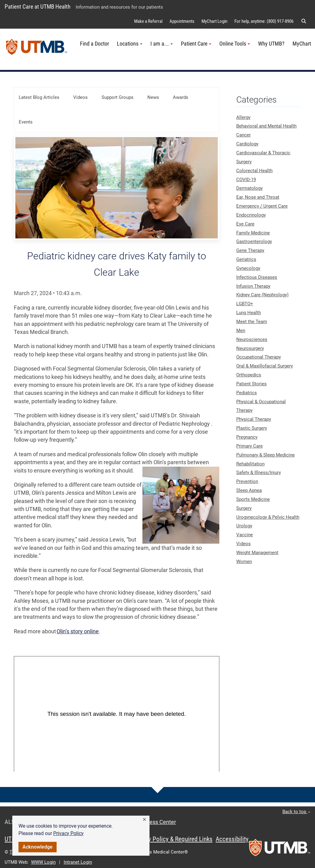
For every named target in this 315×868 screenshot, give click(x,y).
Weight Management (257, 553)
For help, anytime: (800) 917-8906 (264, 21)
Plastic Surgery (252, 428)
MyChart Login (214, 21)
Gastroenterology (254, 241)
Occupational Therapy (259, 357)
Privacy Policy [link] (68, 833)
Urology (244, 526)
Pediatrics (247, 393)
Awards (181, 97)
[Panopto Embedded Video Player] (117, 714)
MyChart (302, 44)
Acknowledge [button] (38, 847)
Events (26, 122)
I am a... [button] (162, 44)
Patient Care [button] (196, 44)
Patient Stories (251, 384)
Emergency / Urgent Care (262, 206)
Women (244, 562)
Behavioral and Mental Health (266, 126)
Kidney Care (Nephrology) (262, 295)
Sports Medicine (253, 499)
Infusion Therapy (253, 286)
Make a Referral (148, 21)
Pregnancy (247, 437)
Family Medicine (253, 233)
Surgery (244, 508)
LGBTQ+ (245, 304)
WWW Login (43, 862)
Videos (80, 97)
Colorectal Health (254, 171)
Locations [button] (130, 44)
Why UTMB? (271, 44)
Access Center (158, 822)
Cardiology (247, 144)
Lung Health (249, 313)
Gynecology (248, 268)
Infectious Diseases (257, 277)
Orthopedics (249, 375)
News (153, 97)
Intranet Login (78, 862)
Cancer (243, 135)
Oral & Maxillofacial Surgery (265, 366)
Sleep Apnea (249, 490)
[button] (144, 820)
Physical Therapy (254, 419)
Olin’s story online (78, 631)
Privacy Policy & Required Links (172, 839)
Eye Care (245, 224)
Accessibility (232, 839)
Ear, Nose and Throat (258, 197)
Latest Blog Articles (39, 97)
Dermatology (249, 188)
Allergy (243, 117)
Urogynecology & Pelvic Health (268, 517)
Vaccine (245, 535)
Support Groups (118, 97)
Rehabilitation (250, 464)
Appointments (182, 21)
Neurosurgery (250, 348)
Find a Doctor (94, 44)
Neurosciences (252, 339)
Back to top (296, 812)
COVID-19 (246, 180)
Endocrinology (251, 215)
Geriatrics (246, 259)
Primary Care (249, 446)
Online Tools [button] (235, 44)
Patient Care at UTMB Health (38, 7)
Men (241, 331)
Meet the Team (252, 322)
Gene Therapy (250, 250)
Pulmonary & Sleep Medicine (265, 455)
